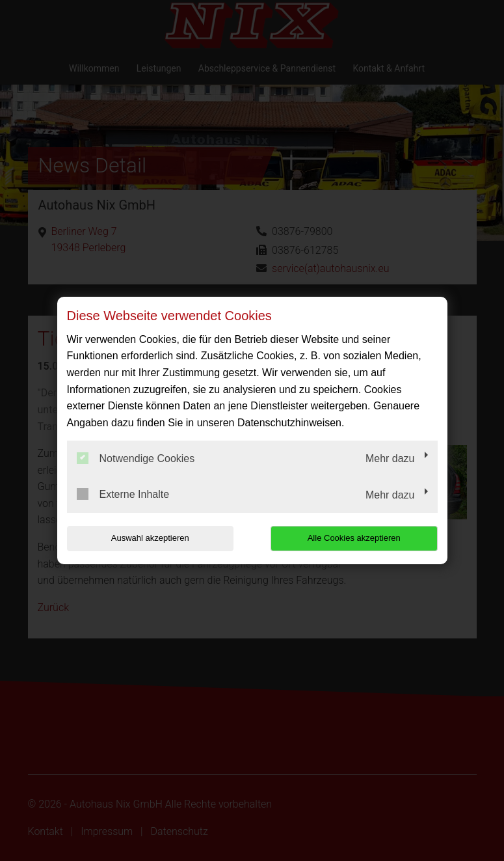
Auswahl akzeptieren (150, 538)
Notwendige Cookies (136, 458)
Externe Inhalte (123, 494)
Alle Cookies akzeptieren (354, 538)
